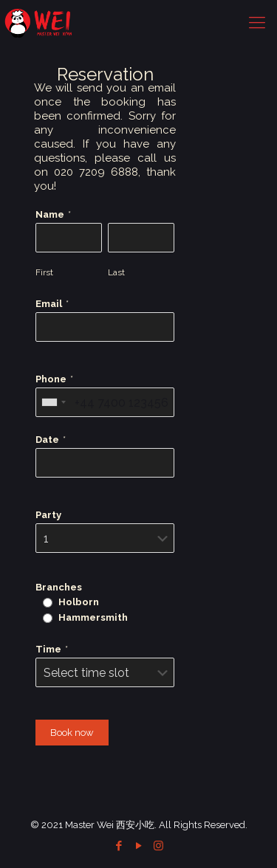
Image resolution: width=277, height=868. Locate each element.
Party (48, 515)
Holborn (79, 602)
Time (48, 649)
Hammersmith (93, 617)
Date (47, 440)
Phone (51, 379)
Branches (59, 587)
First (44, 272)
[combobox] (53, 402)
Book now (72, 733)
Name (50, 214)
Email (49, 304)
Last (116, 272)
